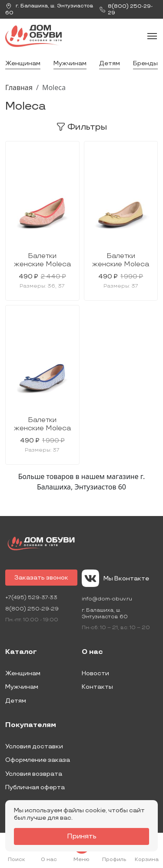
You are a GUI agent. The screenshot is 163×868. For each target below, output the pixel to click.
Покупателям (31, 725)
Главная (19, 87)
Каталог (21, 652)
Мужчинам (70, 63)
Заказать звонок (41, 578)
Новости (95, 673)
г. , (49, 9)
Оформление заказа (38, 760)
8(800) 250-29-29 (32, 609)
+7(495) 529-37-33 (31, 598)
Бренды (145, 63)
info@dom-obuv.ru (107, 599)
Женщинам (23, 63)
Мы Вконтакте (115, 578)
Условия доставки (34, 746)
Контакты (97, 687)
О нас (92, 652)
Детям (110, 63)
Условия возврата (34, 774)
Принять (82, 836)
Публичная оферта (35, 787)
